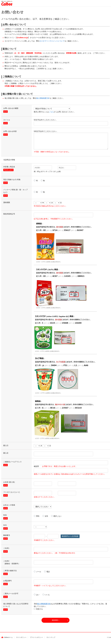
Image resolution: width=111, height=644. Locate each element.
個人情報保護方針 (43, 98)
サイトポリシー (21, 639)
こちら (51, 112)
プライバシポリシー (36, 639)
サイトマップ (51, 639)
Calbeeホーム (8, 639)
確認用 (55, 466)
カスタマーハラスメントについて (52, 41)
